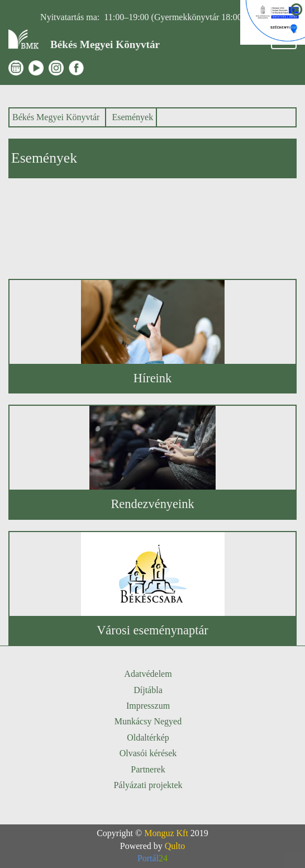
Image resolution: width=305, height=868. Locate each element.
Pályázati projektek (148, 785)
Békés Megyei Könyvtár (56, 117)
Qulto (175, 846)
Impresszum (148, 706)
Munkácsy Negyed (148, 721)
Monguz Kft (166, 833)
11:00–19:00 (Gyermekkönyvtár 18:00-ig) (179, 17)
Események (132, 117)
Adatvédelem (148, 674)
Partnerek (148, 769)
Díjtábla (148, 690)
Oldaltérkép (148, 737)
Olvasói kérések (148, 753)
